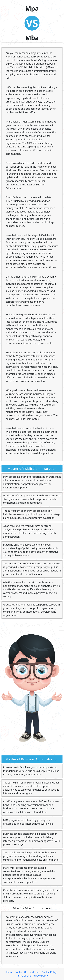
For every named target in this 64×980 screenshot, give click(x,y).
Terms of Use (24, 976)
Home (10, 972)
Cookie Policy (49, 972)
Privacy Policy (40, 976)
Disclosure (34, 972)
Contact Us (21, 972)
